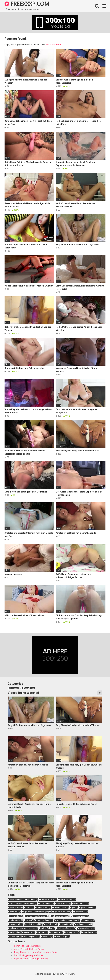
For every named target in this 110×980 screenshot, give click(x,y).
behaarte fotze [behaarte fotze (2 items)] (49, 899)
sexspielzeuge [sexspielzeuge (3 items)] (87, 928)
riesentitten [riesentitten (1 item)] (67, 924)
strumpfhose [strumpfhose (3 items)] (73, 932)
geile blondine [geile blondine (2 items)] (89, 908)
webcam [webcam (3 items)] (48, 937)
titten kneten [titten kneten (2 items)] (90, 932)
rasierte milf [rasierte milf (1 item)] (17, 924)
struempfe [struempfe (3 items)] (57, 932)
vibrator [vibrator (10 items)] (15, 937)
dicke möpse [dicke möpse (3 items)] (64, 904)
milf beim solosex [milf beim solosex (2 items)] (61, 916)
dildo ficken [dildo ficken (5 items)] (16, 908)
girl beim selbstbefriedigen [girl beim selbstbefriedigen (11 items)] (38, 912)
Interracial (15, 688)
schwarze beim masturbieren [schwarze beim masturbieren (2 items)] (24, 928)
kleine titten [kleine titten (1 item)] (16, 916)
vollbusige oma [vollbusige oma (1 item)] (32, 937)
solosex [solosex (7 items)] (43, 932)
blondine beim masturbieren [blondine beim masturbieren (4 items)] (24, 904)
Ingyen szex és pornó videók (27, 946)
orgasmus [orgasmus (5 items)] (89, 920)
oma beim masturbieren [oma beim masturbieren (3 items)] (68, 920)
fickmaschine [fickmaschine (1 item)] (62, 908)
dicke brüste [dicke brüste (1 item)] (47, 904)
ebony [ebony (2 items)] (30, 908)
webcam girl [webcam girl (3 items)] (63, 937)
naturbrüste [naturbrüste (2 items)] (16, 920)
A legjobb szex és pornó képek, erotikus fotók (35, 952)
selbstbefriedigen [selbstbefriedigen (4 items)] (67, 928)
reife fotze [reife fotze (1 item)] (52, 924)
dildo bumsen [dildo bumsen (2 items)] (82, 904)
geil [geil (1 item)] (75, 908)
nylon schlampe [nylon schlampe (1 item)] (45, 920)
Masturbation (29, 688)
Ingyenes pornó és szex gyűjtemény (31, 959)
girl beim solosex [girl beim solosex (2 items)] (64, 912)
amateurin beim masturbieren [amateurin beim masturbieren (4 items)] (24, 899)
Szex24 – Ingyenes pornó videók (29, 955)
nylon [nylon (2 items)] (30, 920)
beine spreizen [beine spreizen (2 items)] (68, 899)
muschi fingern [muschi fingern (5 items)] (82, 916)
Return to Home (54, 45)
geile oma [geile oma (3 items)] (16, 912)
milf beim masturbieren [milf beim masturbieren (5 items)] (37, 916)
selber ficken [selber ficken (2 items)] (48, 928)
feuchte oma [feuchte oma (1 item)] (44, 908)
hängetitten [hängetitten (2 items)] (82, 912)
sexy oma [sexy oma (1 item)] (29, 932)
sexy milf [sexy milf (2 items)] (15, 932)
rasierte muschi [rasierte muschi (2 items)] (34, 924)
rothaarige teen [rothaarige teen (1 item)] (85, 924)
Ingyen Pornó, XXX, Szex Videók (29, 949)
